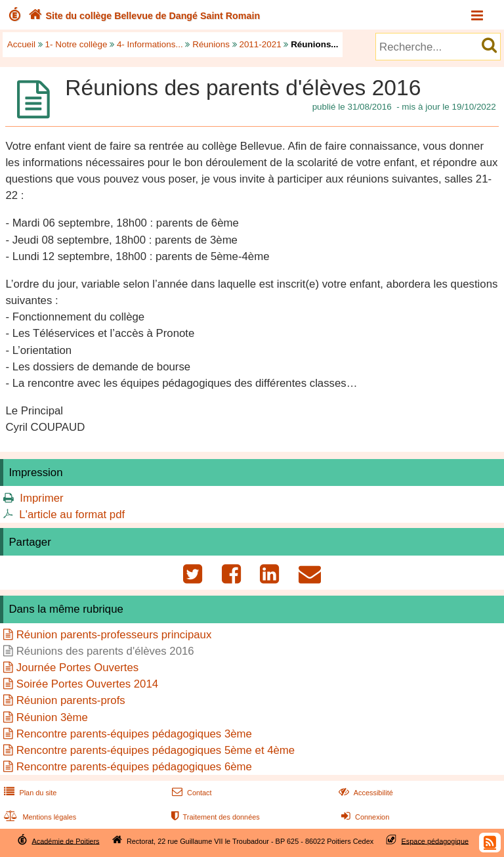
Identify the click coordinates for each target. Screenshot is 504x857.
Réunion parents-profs (71, 700)
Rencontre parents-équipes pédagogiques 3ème (134, 734)
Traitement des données (214, 817)
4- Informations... (150, 44)
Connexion (364, 817)
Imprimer (41, 498)
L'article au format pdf (72, 515)
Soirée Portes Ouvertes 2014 (87, 684)
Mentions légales (39, 817)
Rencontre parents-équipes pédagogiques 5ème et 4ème (156, 750)
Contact (191, 793)
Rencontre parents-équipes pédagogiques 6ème (134, 767)
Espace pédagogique (435, 841)
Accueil (21, 44)
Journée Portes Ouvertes (78, 668)
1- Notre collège (76, 44)
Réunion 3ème (52, 717)
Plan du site (29, 793)
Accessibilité (365, 793)
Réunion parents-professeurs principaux (114, 635)
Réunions (211, 44)
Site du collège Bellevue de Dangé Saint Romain (143, 16)
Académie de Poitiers (65, 841)
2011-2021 (260, 44)
